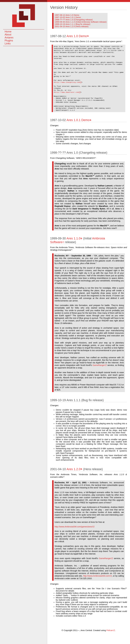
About (8, 35)
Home (8, 32)
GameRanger (99, 375)
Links (8, 44)
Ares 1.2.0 (73, 478)
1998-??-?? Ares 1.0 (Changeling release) (74, 20)
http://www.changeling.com (67, 88)
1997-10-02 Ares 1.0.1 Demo (68, 17)
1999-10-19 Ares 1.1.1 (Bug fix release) (72, 24)
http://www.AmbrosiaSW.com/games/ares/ (74, 536)
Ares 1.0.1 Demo (78, 129)
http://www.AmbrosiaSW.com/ (97, 585)
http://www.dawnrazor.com (67, 99)
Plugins (9, 41)
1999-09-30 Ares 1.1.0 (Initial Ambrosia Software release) (81, 22)
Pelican (110, 640)
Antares (9, 38)
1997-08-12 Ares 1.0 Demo (67, 15)
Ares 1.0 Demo (77, 36)
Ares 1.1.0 (73, 248)
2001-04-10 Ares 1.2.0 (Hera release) (71, 26)
